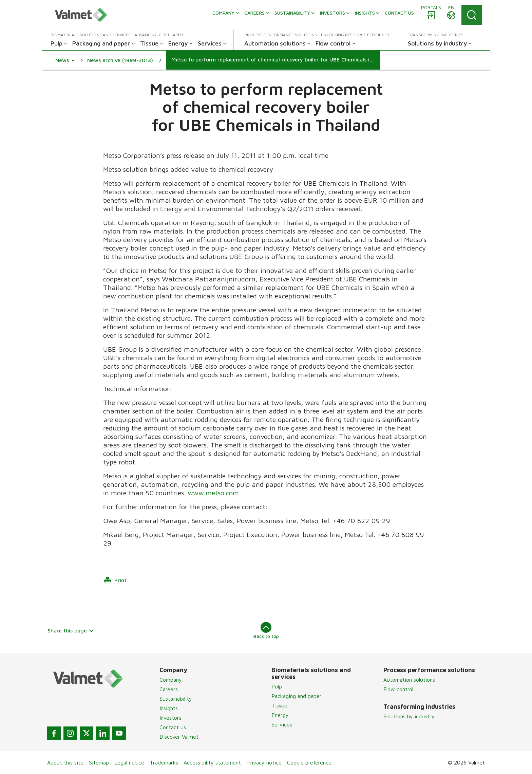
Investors (170, 718)
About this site (65, 762)
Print (115, 580)
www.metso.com (213, 493)
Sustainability (176, 699)
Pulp (277, 686)
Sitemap (99, 762)
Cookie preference (309, 762)
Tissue (279, 705)
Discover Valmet (179, 737)
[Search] (472, 15)
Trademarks (164, 762)
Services (282, 724)
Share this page (71, 630)
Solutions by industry (409, 716)
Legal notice (129, 762)
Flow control (398, 689)
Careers (169, 689)
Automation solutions (409, 680)
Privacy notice (264, 762)
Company (171, 680)
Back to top (266, 630)
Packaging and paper (297, 696)
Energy (280, 715)
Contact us (173, 727)
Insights (169, 708)
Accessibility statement (212, 762)
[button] (65, 60)
